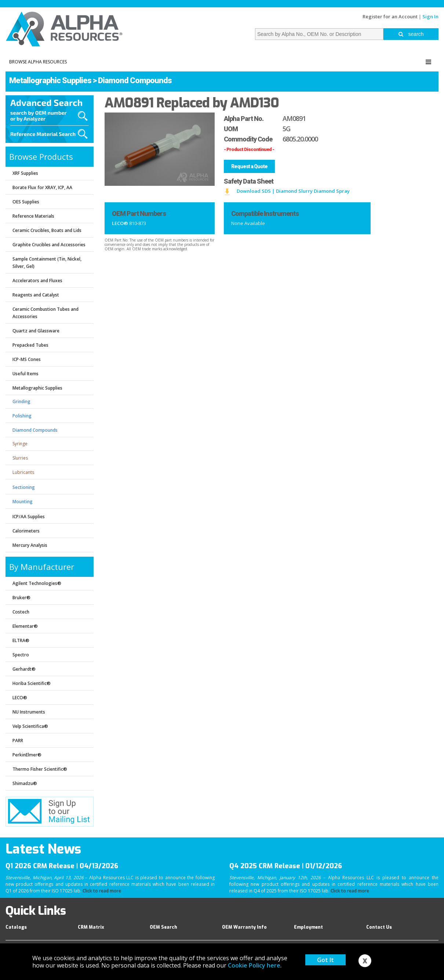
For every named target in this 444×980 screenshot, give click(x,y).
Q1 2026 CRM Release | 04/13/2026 (62, 866)
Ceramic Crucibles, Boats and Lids (47, 230)
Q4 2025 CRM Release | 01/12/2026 (286, 866)
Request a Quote (249, 166)
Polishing (22, 416)
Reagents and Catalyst (36, 295)
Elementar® (25, 626)
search (411, 34)
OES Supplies (26, 202)
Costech (21, 612)
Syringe (20, 444)
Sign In (430, 16)
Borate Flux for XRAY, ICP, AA (42, 187)
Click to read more (102, 891)
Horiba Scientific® (32, 683)
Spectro (21, 655)
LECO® (20, 698)
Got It (325, 960)
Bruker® (21, 598)
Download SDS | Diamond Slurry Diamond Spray (293, 191)
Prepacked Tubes (30, 345)
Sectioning (24, 487)
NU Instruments (29, 712)
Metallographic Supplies (50, 80)
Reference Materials (33, 216)
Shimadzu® (25, 783)
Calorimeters (26, 531)
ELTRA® (21, 640)
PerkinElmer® (27, 755)
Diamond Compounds (135, 80)
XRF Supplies (25, 173)
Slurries (20, 458)
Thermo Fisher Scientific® (40, 769)
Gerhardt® (24, 669)
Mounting (23, 502)
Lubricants (23, 472)
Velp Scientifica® (30, 726)
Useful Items (26, 374)
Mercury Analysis (30, 545)
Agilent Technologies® (37, 583)
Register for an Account (390, 16)
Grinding (21, 401)
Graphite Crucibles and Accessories (49, 245)
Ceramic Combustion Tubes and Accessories (46, 313)
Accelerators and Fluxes (37, 281)
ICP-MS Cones (27, 359)
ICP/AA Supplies (29, 517)
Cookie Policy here (254, 965)
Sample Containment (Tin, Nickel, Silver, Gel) (47, 263)
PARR (18, 740)
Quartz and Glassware (36, 331)
